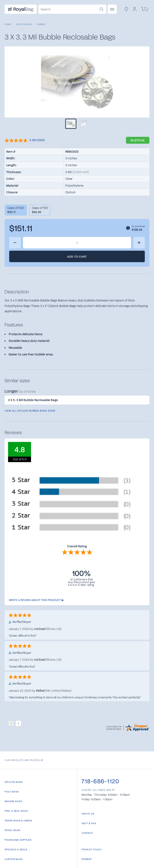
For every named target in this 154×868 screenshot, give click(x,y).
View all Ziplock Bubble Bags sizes (30, 411)
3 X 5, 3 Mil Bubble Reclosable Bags (33, 400)
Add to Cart (77, 256)
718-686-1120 (100, 781)
